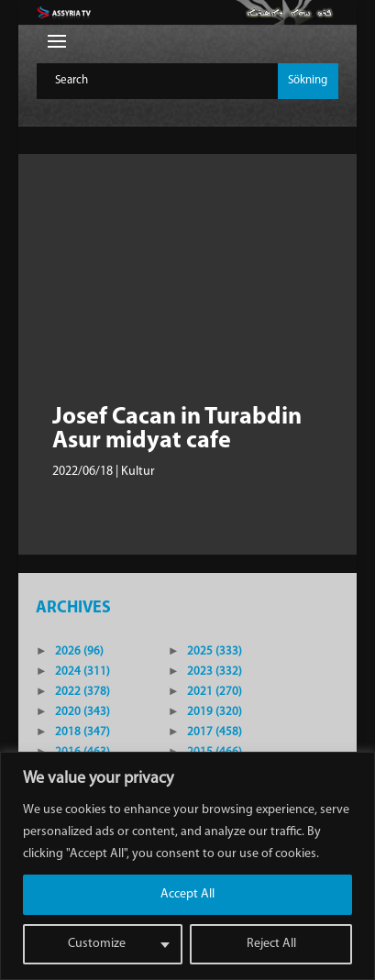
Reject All (271, 944)
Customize (97, 944)
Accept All (187, 894)
